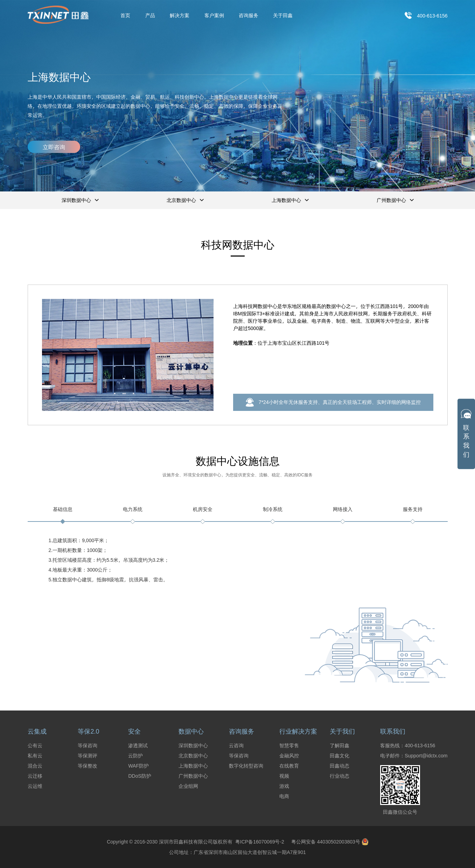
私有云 (35, 756)
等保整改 (88, 766)
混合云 (35, 766)
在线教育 (289, 766)
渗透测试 (138, 745)
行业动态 (340, 776)
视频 (284, 776)
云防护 (135, 756)
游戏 (284, 786)
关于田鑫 (283, 16)
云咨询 (236, 745)
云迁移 (35, 776)
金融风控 (289, 756)
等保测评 (88, 756)
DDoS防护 (139, 776)
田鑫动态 (340, 766)
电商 (284, 796)
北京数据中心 (193, 756)
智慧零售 (289, 745)
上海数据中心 (193, 766)
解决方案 (180, 16)
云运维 (35, 786)
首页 (125, 16)
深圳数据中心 (193, 745)
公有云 (35, 745)
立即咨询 (54, 147)
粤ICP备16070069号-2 (258, 842)
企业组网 (188, 786)
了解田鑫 (340, 745)
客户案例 (214, 16)
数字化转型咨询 (246, 766)
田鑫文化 (340, 756)
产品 (150, 16)
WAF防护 (138, 766)
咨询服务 (249, 16)
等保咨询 (88, 745)
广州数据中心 (193, 776)
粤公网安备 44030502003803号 (330, 842)
